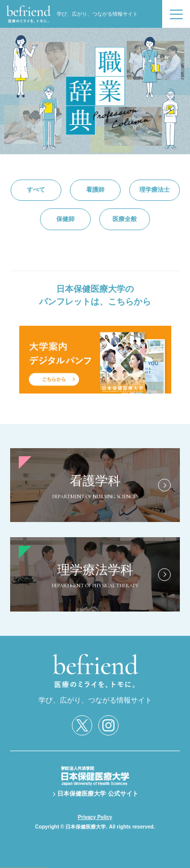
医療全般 (125, 219)
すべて (36, 190)
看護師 (95, 190)
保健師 (65, 219)
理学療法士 (155, 190)
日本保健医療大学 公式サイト (98, 794)
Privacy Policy (95, 817)
